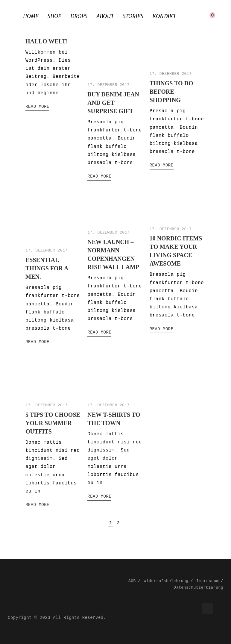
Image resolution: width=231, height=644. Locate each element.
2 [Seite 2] (118, 523)
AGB (132, 581)
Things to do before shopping (171, 92)
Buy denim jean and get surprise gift (113, 103)
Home (31, 16)
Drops (79, 16)
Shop (54, 16)
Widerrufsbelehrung (166, 581)
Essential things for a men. (47, 268)
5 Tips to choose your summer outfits (53, 423)
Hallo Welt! (47, 41)
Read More (37, 107)
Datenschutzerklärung (198, 588)
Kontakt (164, 16)
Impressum (208, 581)
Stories (133, 16)
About (105, 16)
